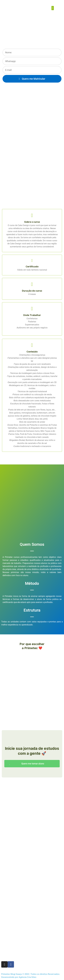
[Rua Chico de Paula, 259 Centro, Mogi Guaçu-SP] (32, 922)
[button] (53, 8)
